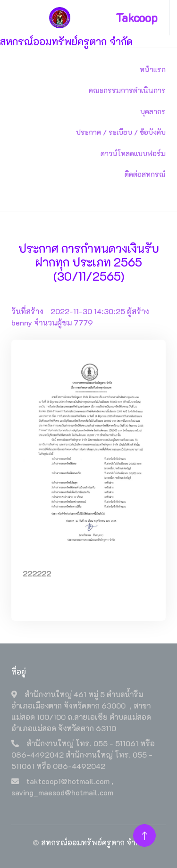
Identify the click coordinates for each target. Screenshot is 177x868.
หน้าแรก (153, 69)
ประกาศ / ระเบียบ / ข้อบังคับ (121, 132)
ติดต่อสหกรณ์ (145, 174)
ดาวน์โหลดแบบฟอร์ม (133, 153)
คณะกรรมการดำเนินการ (127, 90)
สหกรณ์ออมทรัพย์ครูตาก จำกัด (93, 842)
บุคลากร (153, 111)
